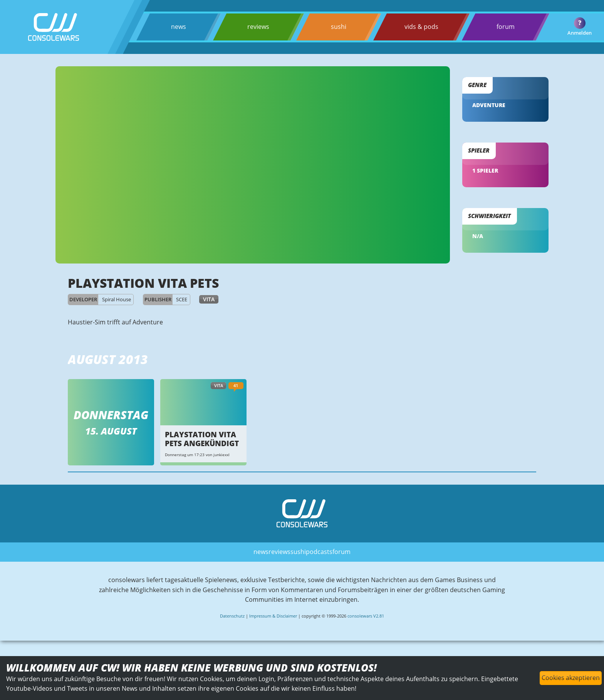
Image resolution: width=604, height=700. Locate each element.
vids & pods (421, 27)
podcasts (319, 552)
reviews (258, 27)
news (179, 27)
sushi (339, 27)
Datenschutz (232, 616)
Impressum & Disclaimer (273, 616)
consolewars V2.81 (366, 616)
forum (506, 27)
